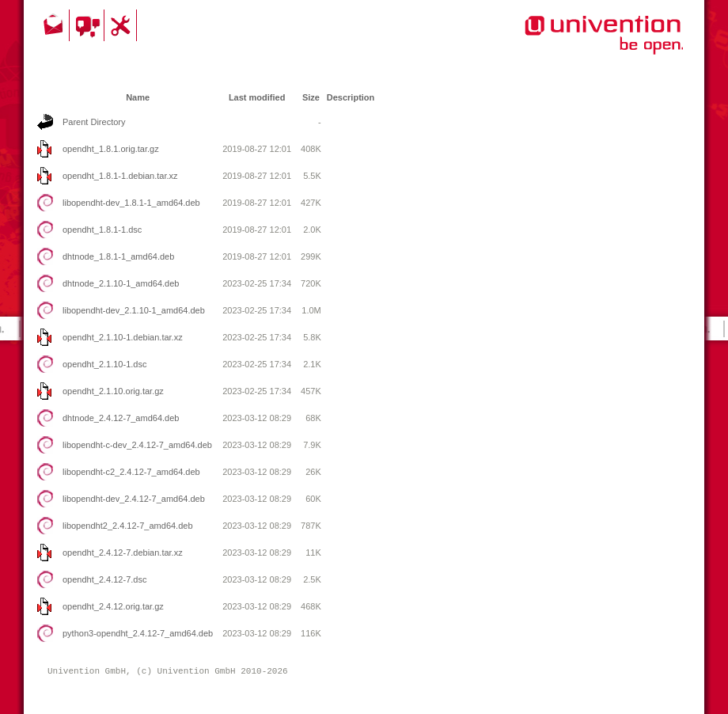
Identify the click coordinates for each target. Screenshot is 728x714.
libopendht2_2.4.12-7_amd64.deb (128, 526)
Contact (55, 25)
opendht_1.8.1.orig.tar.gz (111, 149)
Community (89, 25)
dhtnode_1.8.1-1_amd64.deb (118, 256)
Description (351, 97)
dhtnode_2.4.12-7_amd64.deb (121, 418)
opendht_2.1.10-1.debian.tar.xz (123, 337)
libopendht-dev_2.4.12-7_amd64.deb (134, 499)
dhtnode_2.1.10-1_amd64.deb (121, 283)
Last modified (257, 97)
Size (311, 97)
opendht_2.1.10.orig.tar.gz (113, 391)
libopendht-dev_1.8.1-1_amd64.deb (131, 203)
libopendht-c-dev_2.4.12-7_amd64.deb (137, 445)
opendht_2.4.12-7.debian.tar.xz (123, 553)
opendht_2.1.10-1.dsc (104, 364)
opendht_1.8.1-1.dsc (102, 230)
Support (123, 25)
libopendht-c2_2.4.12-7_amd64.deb (131, 472)
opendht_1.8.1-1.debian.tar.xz (120, 176)
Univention (572, 44)
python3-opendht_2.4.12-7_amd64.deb (138, 633)
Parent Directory (94, 122)
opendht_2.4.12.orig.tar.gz (113, 606)
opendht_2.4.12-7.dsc (104, 579)
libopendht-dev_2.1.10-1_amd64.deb (134, 310)
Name (138, 97)
